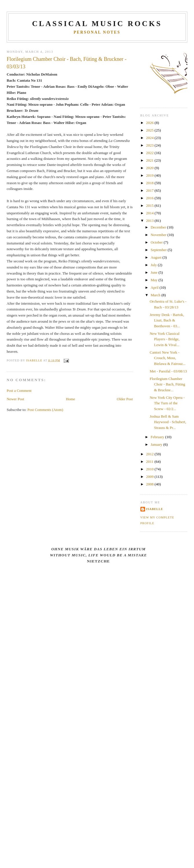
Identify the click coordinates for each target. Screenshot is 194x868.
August (157, 257)
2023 (150, 145)
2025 (150, 130)
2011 (150, 462)
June (154, 272)
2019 (150, 175)
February (158, 437)
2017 (150, 190)
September (159, 250)
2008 (150, 484)
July (154, 265)
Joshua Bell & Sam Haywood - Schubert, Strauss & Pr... (168, 422)
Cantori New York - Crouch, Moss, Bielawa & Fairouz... (168, 358)
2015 (150, 205)
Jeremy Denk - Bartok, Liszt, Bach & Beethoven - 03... (167, 320)
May (154, 280)
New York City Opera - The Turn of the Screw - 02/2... (167, 403)
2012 (150, 454)
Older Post (125, 399)
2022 (150, 153)
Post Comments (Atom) (45, 410)
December (159, 227)
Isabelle (155, 509)
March (156, 295)
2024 (150, 138)
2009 (150, 477)
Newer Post (15, 399)
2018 (150, 183)
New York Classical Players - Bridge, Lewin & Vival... (165, 339)
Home (70, 399)
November (159, 235)
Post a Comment (19, 391)
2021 (150, 160)
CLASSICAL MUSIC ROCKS (97, 24)
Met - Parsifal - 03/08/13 (168, 371)
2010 (150, 469)
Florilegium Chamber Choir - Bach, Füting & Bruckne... (168, 384)
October (157, 242)
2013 (150, 221)
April (155, 287)
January (157, 444)
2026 (150, 123)
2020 (150, 168)
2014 (150, 213)
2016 (150, 198)
